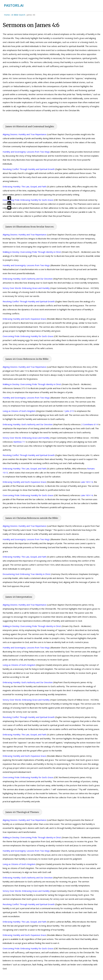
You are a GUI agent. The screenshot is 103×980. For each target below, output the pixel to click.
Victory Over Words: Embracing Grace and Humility (26, 288)
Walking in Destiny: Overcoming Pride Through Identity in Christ (32, 252)
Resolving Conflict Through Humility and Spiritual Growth (29, 169)
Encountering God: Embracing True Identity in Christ (27, 574)
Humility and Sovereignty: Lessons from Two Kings (26, 152)
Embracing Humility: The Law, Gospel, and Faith (24, 187)
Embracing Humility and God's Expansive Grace (24, 319)
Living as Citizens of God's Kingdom (19, 411)
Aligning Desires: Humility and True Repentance (25, 134)
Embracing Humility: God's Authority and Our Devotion (28, 279)
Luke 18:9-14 (87, 482)
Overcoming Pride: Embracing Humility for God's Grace (28, 200)
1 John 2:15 (69, 411)
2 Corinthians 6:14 (90, 424)
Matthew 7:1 (19, 442)
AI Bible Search (18, 15)
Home (7, 15)
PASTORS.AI (14, 5)
